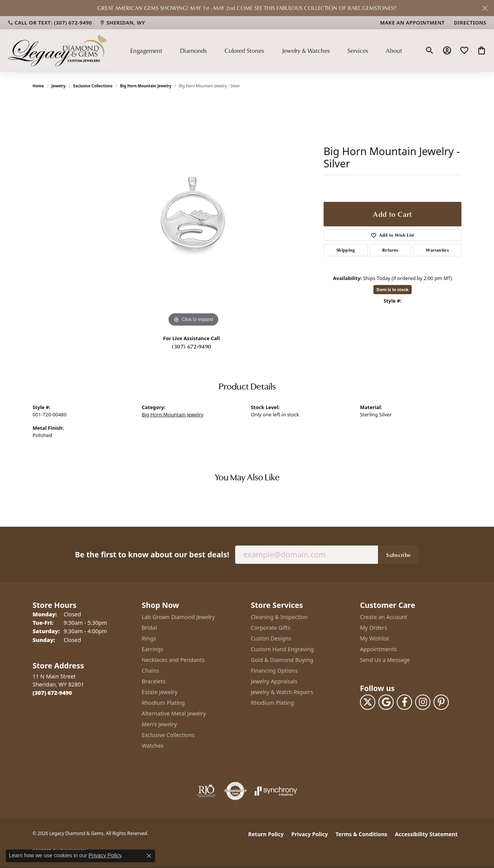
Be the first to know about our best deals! (152, 554)
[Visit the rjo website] (206, 791)
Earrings (152, 649)
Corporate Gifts (271, 628)
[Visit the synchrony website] (276, 791)
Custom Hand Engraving (282, 649)
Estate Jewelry (159, 692)
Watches (153, 746)
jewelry (58, 86)
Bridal (149, 628)
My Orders (374, 628)
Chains (150, 671)
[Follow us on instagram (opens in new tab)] (423, 702)
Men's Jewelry (159, 724)
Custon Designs (271, 638)
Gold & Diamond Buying (282, 660)
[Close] (485, 8)
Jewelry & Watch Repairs (282, 692)
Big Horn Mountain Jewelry (146, 86)
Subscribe (398, 555)
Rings (149, 638)
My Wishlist (375, 638)
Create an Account (384, 617)
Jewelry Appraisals (274, 681)
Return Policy (266, 834)
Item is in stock (393, 289)
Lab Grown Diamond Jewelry (178, 617)
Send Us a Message (385, 660)
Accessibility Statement (426, 834)
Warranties (437, 250)
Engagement (146, 51)
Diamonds (193, 51)
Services (358, 51)
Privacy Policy (310, 834)
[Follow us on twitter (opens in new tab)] (368, 702)
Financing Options (274, 671)
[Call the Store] (52, 693)
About (394, 51)
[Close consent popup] (149, 856)
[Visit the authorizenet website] (236, 791)
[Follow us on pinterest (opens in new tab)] (441, 702)
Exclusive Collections (93, 86)
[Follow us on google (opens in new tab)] (386, 702)
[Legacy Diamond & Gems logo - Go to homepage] (57, 50)
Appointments (378, 649)
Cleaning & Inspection (279, 617)
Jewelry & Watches (306, 51)
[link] (50, 23)
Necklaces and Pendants (173, 660)
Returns (390, 250)
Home (38, 86)
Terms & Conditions (361, 834)
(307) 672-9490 (191, 346)
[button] (430, 51)
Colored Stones (244, 51)
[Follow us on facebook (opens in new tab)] (404, 702)
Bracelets (154, 681)
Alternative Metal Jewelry (174, 713)
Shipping (346, 250)
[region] (193, 214)
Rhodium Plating (163, 703)
